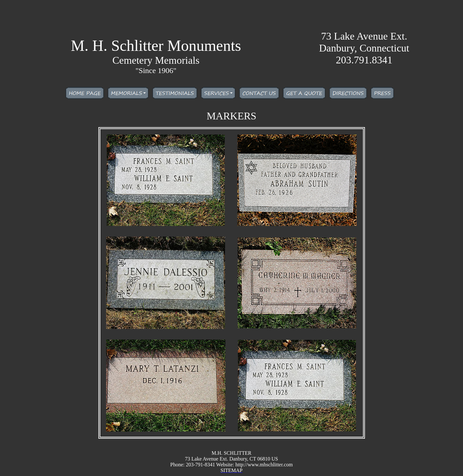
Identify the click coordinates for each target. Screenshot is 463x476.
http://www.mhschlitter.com (264, 465)
